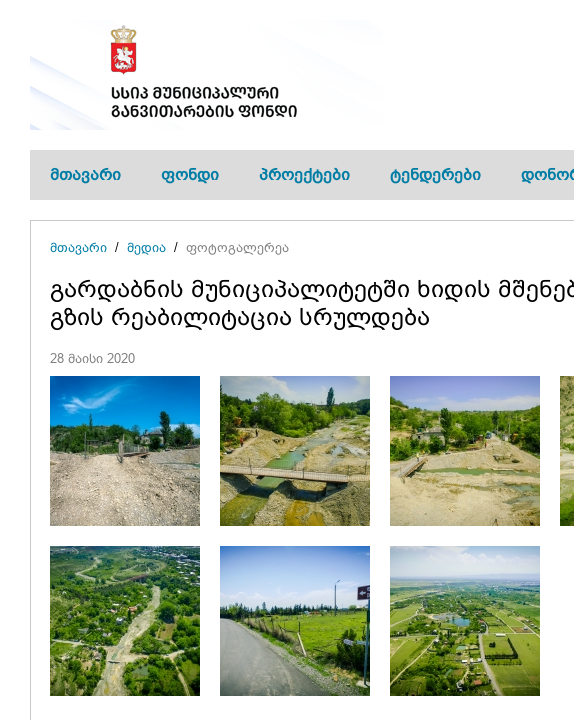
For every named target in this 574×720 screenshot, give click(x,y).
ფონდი (190, 174)
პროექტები (304, 174)
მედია (146, 247)
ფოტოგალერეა (237, 247)
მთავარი (85, 174)
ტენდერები (435, 174)
